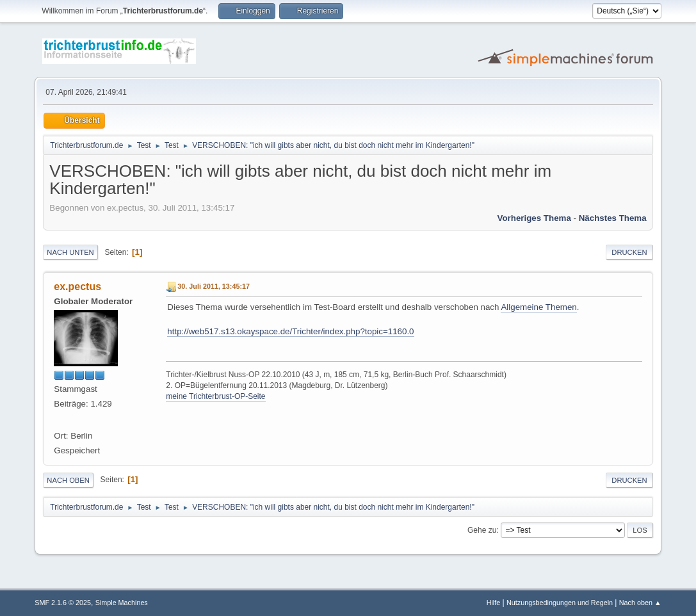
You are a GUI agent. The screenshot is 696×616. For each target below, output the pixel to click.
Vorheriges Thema (534, 218)
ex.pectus (77, 287)
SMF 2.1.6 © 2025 (63, 603)
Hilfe (494, 603)
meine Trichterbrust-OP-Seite (215, 396)
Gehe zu (482, 530)
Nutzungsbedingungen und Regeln (560, 603)
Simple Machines (122, 603)
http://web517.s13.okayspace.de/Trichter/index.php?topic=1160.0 (290, 331)
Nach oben (68, 480)
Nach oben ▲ (640, 603)
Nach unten (70, 252)
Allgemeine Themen (538, 307)
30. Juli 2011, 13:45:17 (214, 286)
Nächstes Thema (613, 218)
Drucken (629, 252)
